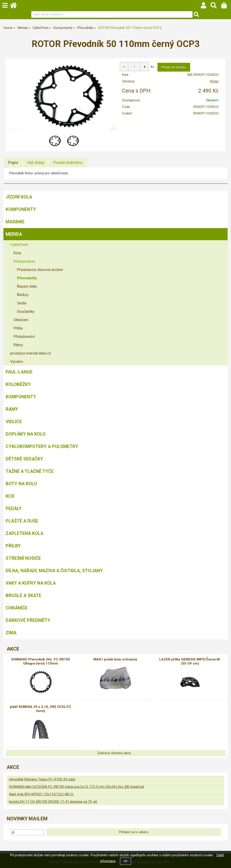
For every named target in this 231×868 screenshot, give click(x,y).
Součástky (26, 311)
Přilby (18, 328)
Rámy (18, 345)
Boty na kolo (21, 484)
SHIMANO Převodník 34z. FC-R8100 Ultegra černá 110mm (41, 661)
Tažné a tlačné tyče (30, 471)
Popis (13, 162)
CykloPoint (19, 245)
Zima (11, 633)
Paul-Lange (19, 372)
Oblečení (21, 320)
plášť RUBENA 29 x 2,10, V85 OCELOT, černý (41, 709)
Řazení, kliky (27, 286)
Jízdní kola (19, 197)
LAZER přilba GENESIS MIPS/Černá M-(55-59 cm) (190, 661)
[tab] (13, 163)
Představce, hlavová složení (40, 270)
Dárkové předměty (28, 620)
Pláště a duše (22, 521)
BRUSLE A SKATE (23, 595)
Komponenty (21, 209)
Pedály (14, 509)
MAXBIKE (15, 222)
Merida (14, 234)
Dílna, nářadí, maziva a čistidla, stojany (54, 571)
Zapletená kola (24, 533)
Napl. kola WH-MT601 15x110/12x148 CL (42, 794)
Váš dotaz (36, 162)
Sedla (22, 303)
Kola (17, 253)
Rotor (214, 81)
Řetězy (23, 295)
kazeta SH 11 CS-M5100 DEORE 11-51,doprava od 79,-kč (53, 802)
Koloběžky (18, 384)
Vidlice (14, 422)
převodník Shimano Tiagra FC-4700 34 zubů (42, 779)
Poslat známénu (68, 162)
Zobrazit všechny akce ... (115, 753)
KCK (10, 496)
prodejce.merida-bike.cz (31, 353)
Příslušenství (24, 336)
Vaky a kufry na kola (31, 583)
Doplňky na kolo (26, 434)
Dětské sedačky (24, 459)
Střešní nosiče (23, 558)
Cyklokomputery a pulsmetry (42, 446)
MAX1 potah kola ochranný (115, 659)
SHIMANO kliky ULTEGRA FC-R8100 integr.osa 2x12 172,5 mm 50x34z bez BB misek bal (76, 787)
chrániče (17, 608)
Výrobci (17, 362)
